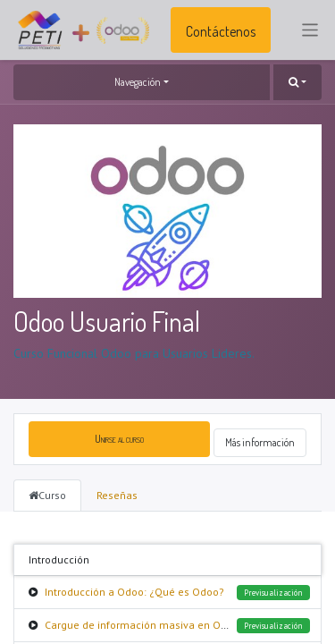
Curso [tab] (47, 495)
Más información (260, 442)
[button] (297, 82)
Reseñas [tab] (117, 495)
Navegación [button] (138, 82)
